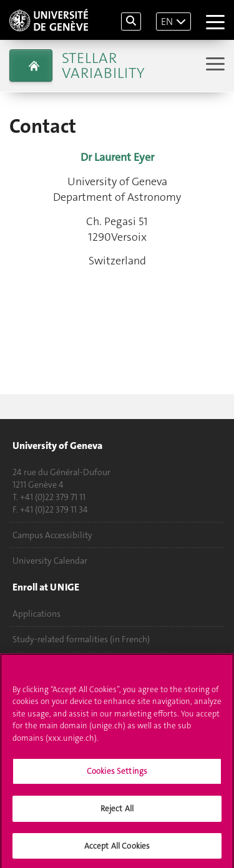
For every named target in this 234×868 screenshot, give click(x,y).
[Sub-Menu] (214, 65)
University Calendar (50, 561)
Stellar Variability (103, 65)
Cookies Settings (117, 776)
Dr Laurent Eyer (117, 157)
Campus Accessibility (52, 535)
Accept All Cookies (117, 850)
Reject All (117, 813)
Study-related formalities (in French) (81, 639)
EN (167, 22)
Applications (37, 614)
